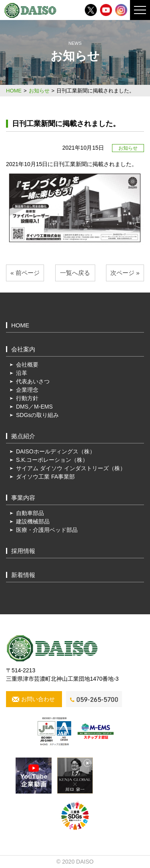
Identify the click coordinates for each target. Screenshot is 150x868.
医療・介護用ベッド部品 (47, 530)
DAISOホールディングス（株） (56, 451)
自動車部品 (30, 513)
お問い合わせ (38, 699)
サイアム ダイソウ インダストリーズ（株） (71, 468)
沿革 (22, 373)
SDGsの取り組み (37, 415)
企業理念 (27, 390)
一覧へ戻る (75, 273)
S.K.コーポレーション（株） (52, 460)
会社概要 (27, 365)
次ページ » (125, 273)
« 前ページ (25, 273)
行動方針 (27, 398)
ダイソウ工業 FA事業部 (45, 477)
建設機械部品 (33, 521)
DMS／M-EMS (34, 407)
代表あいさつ (33, 381)
